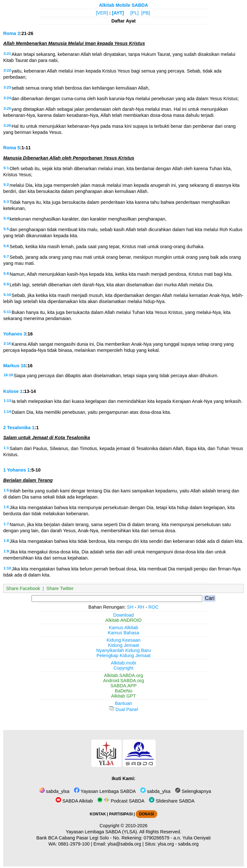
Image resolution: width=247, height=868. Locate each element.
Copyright (123, 668)
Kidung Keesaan (123, 640)
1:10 (7, 568)
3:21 (7, 54)
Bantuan (123, 703)
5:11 (7, 312)
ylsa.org (166, 844)
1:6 (6, 507)
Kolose (11, 391)
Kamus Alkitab (123, 628)
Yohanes (13, 334)
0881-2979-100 (74, 844)
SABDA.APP (123, 686)
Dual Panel (123, 709)
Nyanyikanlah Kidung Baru (123, 650)
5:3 (6, 202)
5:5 (6, 229)
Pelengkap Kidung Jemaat (123, 655)
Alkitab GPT (124, 696)
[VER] (102, 13)
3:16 (7, 343)
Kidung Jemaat (123, 645)
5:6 (6, 246)
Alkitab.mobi (123, 663)
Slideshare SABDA (172, 801)
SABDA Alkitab (74, 801)
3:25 (7, 108)
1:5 (6, 490)
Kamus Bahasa (123, 633)
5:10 (7, 295)
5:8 (6, 273)
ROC (153, 607)
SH (130, 607)
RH (141, 607)
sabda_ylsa (54, 791)
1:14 (7, 412)
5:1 (6, 168)
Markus (11, 366)
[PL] (134, 13)
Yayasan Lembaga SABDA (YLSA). (102, 832)
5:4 (6, 218)
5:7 (6, 256)
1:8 (6, 541)
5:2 (6, 185)
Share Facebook (23, 588)
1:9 (6, 551)
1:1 (6, 448)
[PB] (146, 13)
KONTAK (98, 814)
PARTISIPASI (121, 814)
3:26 (7, 126)
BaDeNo (123, 691)
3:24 (7, 98)
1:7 (6, 524)
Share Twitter (60, 588)
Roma (10, 33)
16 (23, 366)
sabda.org (188, 844)
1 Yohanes (15, 470)
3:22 (7, 70)
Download (123, 615)
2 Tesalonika (17, 428)
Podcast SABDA (121, 801)
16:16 (8, 375)
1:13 (7, 401)
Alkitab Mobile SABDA (124, 5)
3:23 (7, 87)
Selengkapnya (193, 791)
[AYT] (118, 13)
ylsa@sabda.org (124, 844)
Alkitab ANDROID (124, 620)
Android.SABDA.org (123, 681)
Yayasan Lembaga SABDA (105, 791)
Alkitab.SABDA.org (124, 675)
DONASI (146, 814)
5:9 (6, 284)
